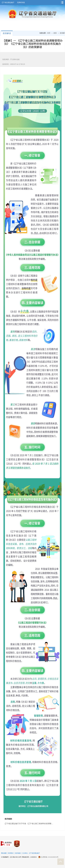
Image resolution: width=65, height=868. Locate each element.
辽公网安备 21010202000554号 (48, 857)
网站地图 (4, 853)
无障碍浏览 (21, 3)
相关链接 (18, 853)
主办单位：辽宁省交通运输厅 (31, 853)
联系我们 (11, 853)
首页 (49, 33)
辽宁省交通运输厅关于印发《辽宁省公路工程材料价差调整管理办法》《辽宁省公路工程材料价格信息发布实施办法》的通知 (30, 824)
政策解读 (7, 33)
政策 (55, 33)
